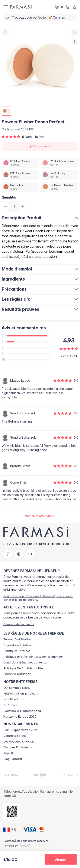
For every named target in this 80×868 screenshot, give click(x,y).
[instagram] (19, 554)
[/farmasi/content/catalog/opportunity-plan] (20, 730)
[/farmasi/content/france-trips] (19, 742)
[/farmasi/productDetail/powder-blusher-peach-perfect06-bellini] (20, 187)
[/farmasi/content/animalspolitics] (33, 657)
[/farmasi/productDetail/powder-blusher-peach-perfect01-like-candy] (20, 163)
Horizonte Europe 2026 (20, 717)
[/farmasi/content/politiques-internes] (17, 651)
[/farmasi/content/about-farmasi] (17, 688)
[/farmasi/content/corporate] (23, 711)
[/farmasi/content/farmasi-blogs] (13, 759)
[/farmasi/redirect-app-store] (12, 811)
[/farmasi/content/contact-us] (15, 736)
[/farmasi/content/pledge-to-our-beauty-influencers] (11, 705)
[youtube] (30, 554)
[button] (11, 829)
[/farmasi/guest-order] (19, 624)
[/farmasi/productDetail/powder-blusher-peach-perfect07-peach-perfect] (60, 187)
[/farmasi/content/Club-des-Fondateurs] (18, 747)
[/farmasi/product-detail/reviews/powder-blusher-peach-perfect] (40, 516)
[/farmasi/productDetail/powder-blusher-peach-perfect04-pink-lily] (60, 175)
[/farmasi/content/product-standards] (14, 699)
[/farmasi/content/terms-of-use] (17, 639)
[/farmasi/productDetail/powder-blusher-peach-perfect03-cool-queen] (20, 175)
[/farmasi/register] (40, 598)
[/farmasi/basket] (68, 7)
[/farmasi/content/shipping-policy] (18, 645)
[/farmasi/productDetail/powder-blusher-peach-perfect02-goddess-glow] (60, 163)
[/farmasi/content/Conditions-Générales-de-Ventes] (26, 663)
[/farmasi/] (21, 7)
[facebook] (8, 554)
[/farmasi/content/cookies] (23, 668)
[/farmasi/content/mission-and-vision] (21, 694)
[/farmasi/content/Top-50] (8, 753)
